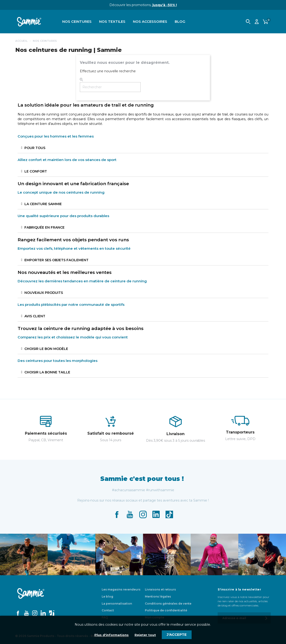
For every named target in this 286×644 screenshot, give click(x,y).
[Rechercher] (110, 87)
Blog (180, 21)
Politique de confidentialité (166, 610)
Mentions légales (158, 596)
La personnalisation (117, 604)
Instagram (143, 514)
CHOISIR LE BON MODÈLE (46, 349)
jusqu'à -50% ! (165, 5)
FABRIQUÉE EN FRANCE (44, 227)
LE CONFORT (36, 171)
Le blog (107, 596)
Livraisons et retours (160, 589)
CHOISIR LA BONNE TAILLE (47, 372)
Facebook (117, 514)
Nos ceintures (77, 21)
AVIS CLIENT (35, 316)
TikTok (169, 514)
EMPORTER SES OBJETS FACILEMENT (56, 260)
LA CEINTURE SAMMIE (43, 204)
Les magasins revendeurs (121, 589)
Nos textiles (112, 21)
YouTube (130, 514)
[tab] (143, 148)
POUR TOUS (35, 148)
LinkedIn (156, 514)
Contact (108, 610)
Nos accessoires (150, 21)
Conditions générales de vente (168, 604)
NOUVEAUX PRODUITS (44, 293)
